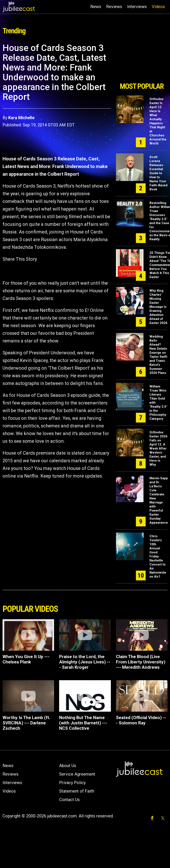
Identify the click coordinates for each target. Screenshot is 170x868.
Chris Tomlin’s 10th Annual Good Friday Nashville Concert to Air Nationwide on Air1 (158, 556)
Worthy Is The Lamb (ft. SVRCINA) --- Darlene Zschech (26, 723)
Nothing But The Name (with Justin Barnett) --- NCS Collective (83, 723)
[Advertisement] (141, 61)
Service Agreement (77, 774)
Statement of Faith (77, 791)
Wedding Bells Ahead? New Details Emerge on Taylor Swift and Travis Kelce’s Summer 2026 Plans (158, 355)
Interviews (137, 7)
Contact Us (69, 800)
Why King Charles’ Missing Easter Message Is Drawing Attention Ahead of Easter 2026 (158, 307)
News (96, 7)
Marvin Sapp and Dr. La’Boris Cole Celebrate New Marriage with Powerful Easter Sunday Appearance (159, 500)
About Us (68, 766)
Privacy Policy (72, 783)
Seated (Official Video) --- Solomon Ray (141, 720)
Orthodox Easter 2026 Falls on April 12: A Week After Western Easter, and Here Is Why (158, 448)
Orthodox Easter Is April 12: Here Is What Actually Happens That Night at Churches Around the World (158, 121)
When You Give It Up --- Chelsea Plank (26, 659)
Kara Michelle (21, 118)
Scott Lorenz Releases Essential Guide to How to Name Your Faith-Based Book (158, 173)
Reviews (114, 7)
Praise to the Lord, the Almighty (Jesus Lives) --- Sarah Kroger (85, 662)
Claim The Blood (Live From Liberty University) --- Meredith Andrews (141, 662)
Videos (158, 7)
